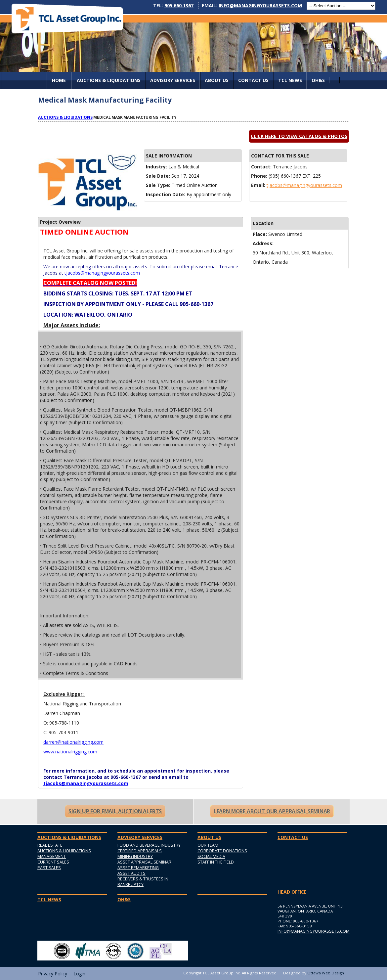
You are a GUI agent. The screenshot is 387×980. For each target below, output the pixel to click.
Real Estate (50, 845)
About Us (217, 80)
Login (79, 974)
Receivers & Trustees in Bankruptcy (143, 882)
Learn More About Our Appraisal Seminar (272, 811)
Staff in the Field (216, 862)
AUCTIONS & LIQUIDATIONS (109, 80)
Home (59, 80)
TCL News (290, 80)
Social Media (211, 856)
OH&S (318, 80)
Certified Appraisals (140, 851)
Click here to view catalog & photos (299, 136)
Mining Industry (135, 856)
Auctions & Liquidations (65, 117)
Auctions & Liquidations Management (64, 854)
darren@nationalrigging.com (73, 742)
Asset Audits (131, 873)
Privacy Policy (53, 974)
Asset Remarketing (138, 868)
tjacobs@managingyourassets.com (304, 185)
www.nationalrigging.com (70, 752)
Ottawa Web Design (326, 973)
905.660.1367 (179, 5)
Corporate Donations (222, 851)
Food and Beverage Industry (149, 845)
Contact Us (253, 80)
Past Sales (49, 868)
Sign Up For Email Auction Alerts (115, 811)
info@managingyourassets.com (260, 5)
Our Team (208, 845)
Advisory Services (173, 80)
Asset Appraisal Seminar (144, 862)
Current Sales (53, 862)
